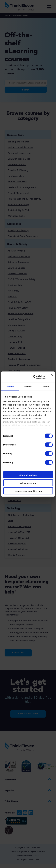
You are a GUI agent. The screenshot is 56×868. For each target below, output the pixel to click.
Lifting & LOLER (16, 331)
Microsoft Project (17, 544)
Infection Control (16, 325)
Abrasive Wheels (16, 251)
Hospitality (13, 434)
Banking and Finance (18, 142)
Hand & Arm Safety (18, 308)
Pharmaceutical (15, 420)
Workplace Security (18, 388)
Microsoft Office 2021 (19, 532)
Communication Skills (19, 159)
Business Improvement (19, 153)
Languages (13, 463)
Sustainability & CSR (18, 210)
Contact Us (18, 653)
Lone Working (15, 337)
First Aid (12, 297)
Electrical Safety (16, 285)
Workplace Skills (16, 216)
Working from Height (19, 382)
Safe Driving (14, 371)
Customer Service (17, 165)
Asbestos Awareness (18, 262)
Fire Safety (13, 291)
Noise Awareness (17, 354)
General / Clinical (17, 414)
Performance (14, 501)
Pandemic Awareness (19, 359)
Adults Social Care (17, 403)
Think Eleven (11, 801)
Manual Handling (16, 348)
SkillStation (10, 780)
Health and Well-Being (20, 495)
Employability (15, 484)
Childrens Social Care (19, 408)
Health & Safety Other (19, 319)
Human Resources (17, 182)
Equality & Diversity (18, 170)
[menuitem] (28, 780)
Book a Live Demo (28, 714)
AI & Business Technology (21, 515)
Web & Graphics (16, 555)
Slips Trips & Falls (17, 377)
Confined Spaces (16, 268)
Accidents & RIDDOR (19, 257)
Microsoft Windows (18, 550)
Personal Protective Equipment (24, 365)
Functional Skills (16, 176)
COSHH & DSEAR (17, 274)
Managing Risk (15, 342)
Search (26, 90)
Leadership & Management (22, 188)
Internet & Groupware (19, 527)
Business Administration (20, 148)
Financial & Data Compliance (23, 236)
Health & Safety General (20, 314)
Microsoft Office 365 (19, 538)
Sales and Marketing (18, 205)
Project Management (18, 193)
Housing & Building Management (25, 449)
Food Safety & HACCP (19, 302)
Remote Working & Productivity (24, 199)
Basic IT (12, 521)
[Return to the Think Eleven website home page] (22, 7)
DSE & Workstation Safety (21, 279)
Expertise (9, 791)
